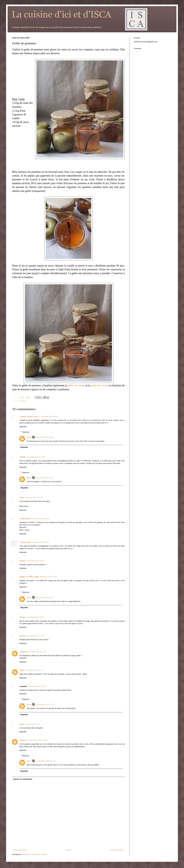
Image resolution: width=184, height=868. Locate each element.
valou (22, 497)
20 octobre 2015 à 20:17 (45, 597)
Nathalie (23, 457)
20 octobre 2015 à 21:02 (35, 636)
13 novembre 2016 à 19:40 (38, 740)
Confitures (23, 401)
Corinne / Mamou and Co (29, 417)
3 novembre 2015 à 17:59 (45, 705)
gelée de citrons (99, 385)
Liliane (22, 617)
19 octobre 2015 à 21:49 (41, 519)
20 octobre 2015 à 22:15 (37, 652)
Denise (22, 724)
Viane (22, 670)
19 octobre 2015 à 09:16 (49, 417)
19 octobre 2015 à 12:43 (45, 478)
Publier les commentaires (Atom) (35, 854)
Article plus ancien (117, 850)
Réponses (26, 432)
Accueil (68, 850)
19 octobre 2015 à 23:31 (40, 542)
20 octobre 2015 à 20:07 (48, 577)
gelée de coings (76, 385)
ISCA (29, 437)
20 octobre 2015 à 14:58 (35, 561)
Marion (22, 561)
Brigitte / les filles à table (29, 577)
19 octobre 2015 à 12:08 (36, 457)
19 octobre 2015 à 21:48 (34, 497)
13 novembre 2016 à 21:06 (46, 761)
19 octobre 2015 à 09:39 (45, 437)
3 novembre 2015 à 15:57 (37, 686)
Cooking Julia (25, 542)
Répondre (23, 427)
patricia (23, 636)
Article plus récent (20, 850)
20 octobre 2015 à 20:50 (35, 617)
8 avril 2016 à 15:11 (33, 724)
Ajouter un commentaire (23, 779)
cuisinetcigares (25, 519)
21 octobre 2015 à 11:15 (34, 670)
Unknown (23, 652)
